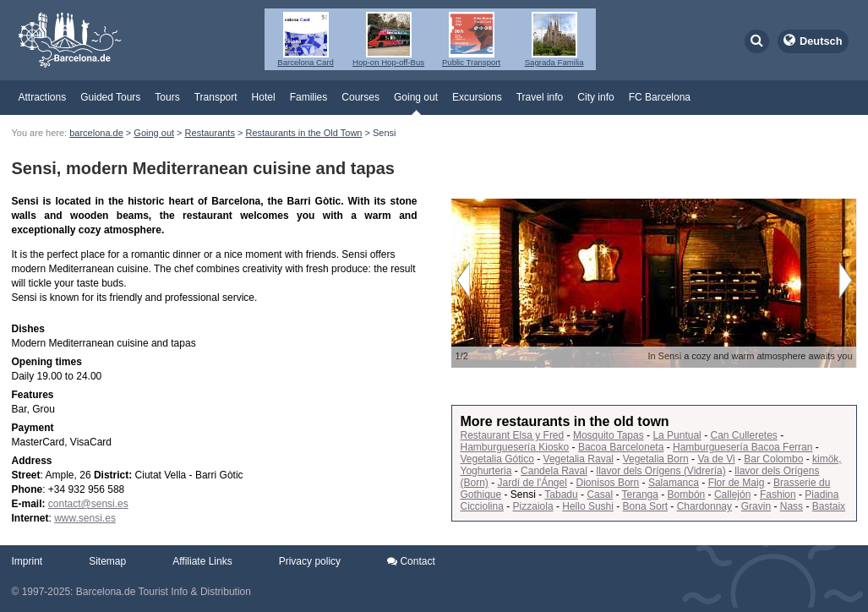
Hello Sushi (588, 506)
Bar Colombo (773, 459)
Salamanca (674, 483)
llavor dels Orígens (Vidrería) (661, 471)
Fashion (778, 495)
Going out (416, 97)
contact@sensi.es (88, 504)
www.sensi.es (85, 518)
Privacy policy (310, 561)
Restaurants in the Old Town (303, 133)
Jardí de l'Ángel (532, 483)
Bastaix (829, 506)
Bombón (687, 495)
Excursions (477, 97)
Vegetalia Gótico (497, 459)
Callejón (732, 495)
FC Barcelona (660, 97)
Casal (600, 495)
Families (309, 97)
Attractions (43, 97)
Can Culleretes (743, 435)
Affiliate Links (202, 561)
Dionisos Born (608, 483)
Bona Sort (645, 506)
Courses (360, 97)
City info (595, 97)
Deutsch (821, 41)
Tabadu (561, 495)
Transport (216, 97)
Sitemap (107, 561)
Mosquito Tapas (609, 435)
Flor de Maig (737, 483)
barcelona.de (96, 133)
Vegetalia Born (656, 459)
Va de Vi (716, 459)
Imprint (27, 561)
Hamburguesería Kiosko (515, 447)
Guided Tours (110, 97)
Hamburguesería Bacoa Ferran (742, 447)
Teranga (640, 495)
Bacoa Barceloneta (621, 447)
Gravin (756, 506)
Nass (792, 506)
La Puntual (677, 435)
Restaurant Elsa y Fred (513, 435)
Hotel (264, 97)
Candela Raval (554, 471)
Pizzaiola (533, 506)
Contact (411, 561)
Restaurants (210, 133)
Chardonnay (704, 506)
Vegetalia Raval (579, 459)
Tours (167, 97)
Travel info (540, 97)
